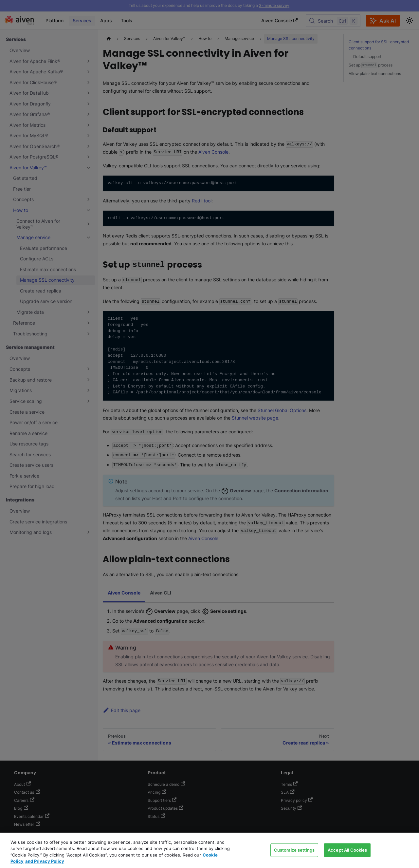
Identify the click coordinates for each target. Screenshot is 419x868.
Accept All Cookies (347, 850)
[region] (209, 850)
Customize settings (294, 850)
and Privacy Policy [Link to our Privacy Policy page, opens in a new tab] (45, 861)
